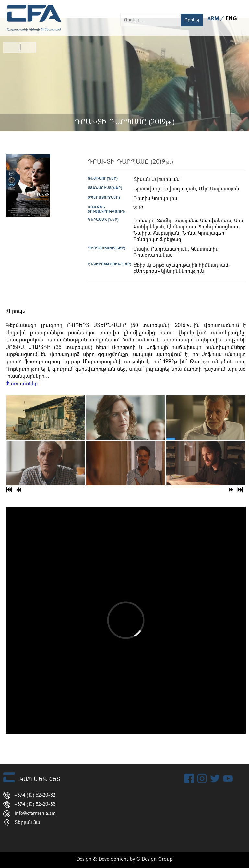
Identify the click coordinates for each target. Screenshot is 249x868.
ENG (231, 19)
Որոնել (192, 20)
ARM (214, 19)
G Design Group (154, 859)
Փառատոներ (22, 384)
